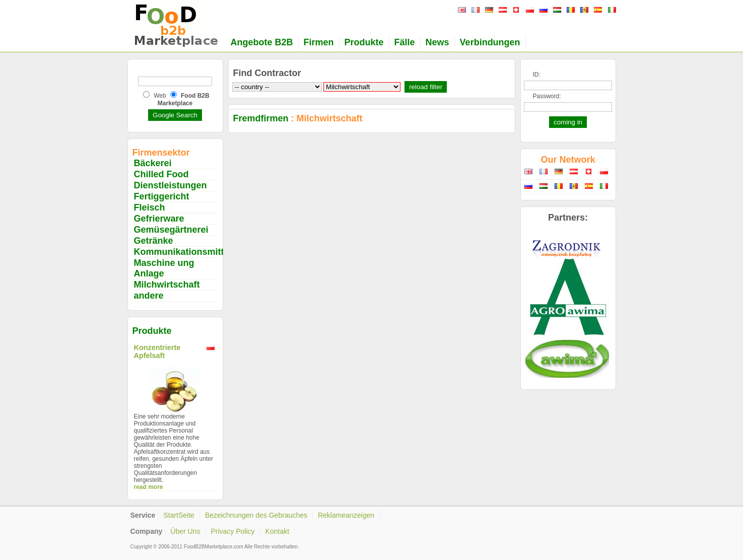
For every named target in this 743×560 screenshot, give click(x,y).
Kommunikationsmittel (183, 252)
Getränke (154, 241)
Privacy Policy (232, 531)
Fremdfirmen (261, 118)
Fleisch (150, 207)
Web (160, 96)
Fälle (405, 42)
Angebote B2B (262, 42)
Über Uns (185, 531)
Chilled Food (161, 174)
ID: (537, 75)
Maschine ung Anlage (164, 268)
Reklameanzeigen (346, 515)
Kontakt (277, 531)
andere (149, 296)
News (437, 42)
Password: (547, 96)
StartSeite (179, 515)
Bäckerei (153, 163)
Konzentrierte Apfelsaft (157, 352)
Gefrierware (159, 219)
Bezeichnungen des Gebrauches (256, 515)
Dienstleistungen (171, 185)
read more (149, 487)
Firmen (319, 42)
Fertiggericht (162, 196)
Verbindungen (490, 42)
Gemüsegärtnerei (171, 230)
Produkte (364, 42)
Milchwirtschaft (167, 285)
